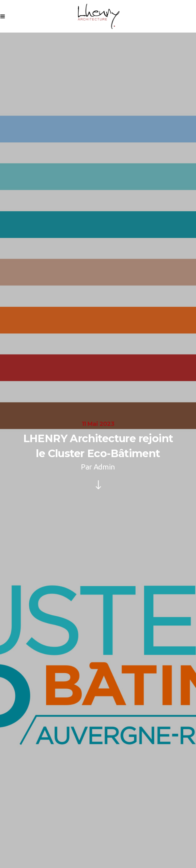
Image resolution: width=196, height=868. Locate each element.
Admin (104, 467)
